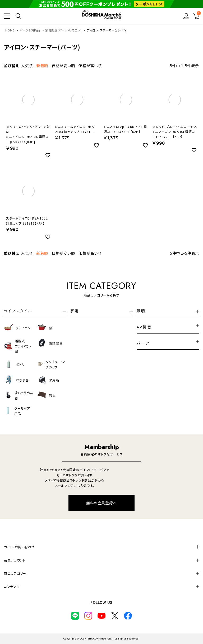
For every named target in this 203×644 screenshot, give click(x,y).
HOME (10, 30)
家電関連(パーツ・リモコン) (63, 30)
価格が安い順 (63, 66)
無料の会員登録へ (102, 503)
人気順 (27, 66)
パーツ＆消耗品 (30, 30)
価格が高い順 (90, 66)
